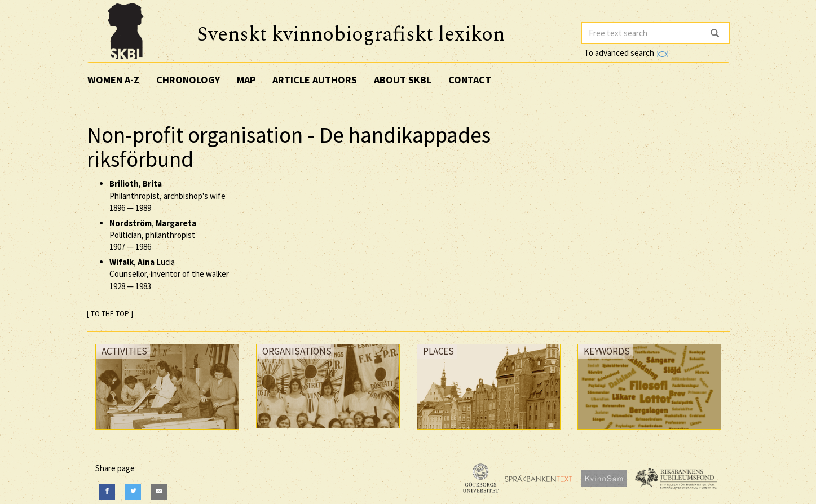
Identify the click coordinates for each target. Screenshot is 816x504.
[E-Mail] (159, 492)
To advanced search (626, 53)
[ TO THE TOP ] (110, 314)
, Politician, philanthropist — (153, 235)
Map (246, 80)
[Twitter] (133, 492)
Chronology (188, 80)
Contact (470, 80)
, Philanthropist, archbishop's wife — (167, 196)
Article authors (315, 80)
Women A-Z (113, 80)
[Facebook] (107, 492)
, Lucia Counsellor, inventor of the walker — (169, 274)
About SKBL (403, 80)
